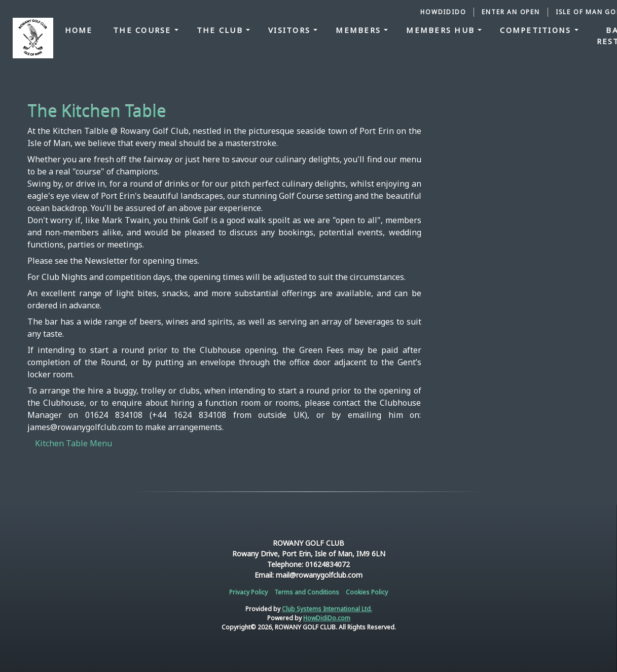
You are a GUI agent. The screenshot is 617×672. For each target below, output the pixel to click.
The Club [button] (221, 30)
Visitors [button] (291, 30)
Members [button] (360, 30)
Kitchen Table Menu (74, 443)
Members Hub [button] (442, 30)
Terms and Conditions (307, 592)
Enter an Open (511, 12)
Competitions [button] (537, 30)
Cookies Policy (367, 592)
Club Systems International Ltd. (327, 609)
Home (79, 30)
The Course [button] (144, 30)
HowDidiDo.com (327, 618)
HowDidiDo (443, 12)
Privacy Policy (248, 592)
